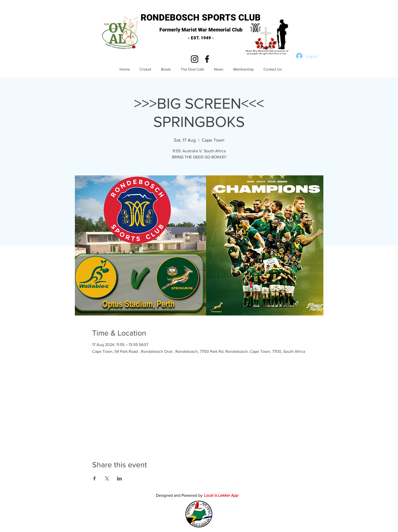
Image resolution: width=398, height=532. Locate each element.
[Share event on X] (107, 478)
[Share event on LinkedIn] (119, 478)
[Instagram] (195, 59)
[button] (268, 38)
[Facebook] (207, 59)
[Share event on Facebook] (95, 478)
